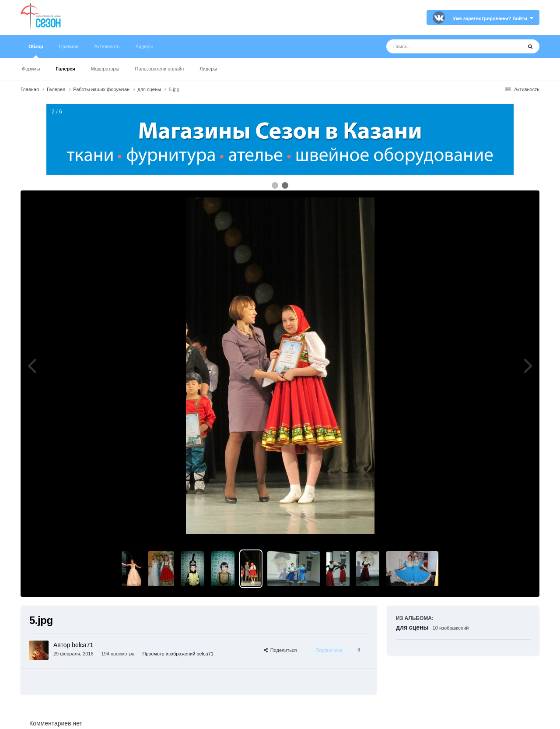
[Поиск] (438, 46)
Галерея (65, 69)
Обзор (36, 51)
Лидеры (208, 69)
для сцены (412, 627)
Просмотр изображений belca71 (178, 654)
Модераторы (105, 69)
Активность (107, 46)
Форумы (31, 69)
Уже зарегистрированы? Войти (493, 18)
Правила (69, 46)
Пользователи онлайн (160, 69)
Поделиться (280, 650)
